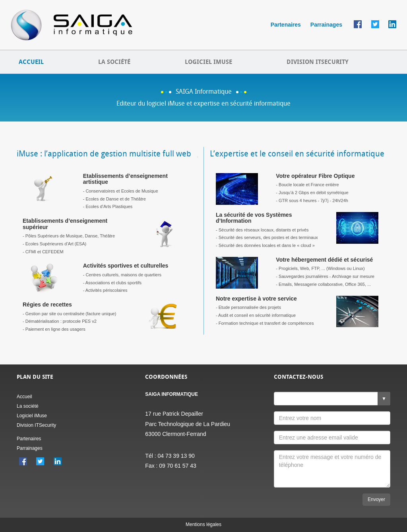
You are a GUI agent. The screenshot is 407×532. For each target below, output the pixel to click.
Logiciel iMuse (32, 416)
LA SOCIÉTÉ (114, 62)
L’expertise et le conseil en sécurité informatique (297, 154)
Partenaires (286, 25)
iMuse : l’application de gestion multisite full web (104, 154)
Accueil (24, 397)
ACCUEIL (31, 62)
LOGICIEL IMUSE (208, 62)
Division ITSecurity (36, 425)
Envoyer (376, 499)
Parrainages (326, 25)
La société (28, 406)
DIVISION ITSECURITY (318, 62)
